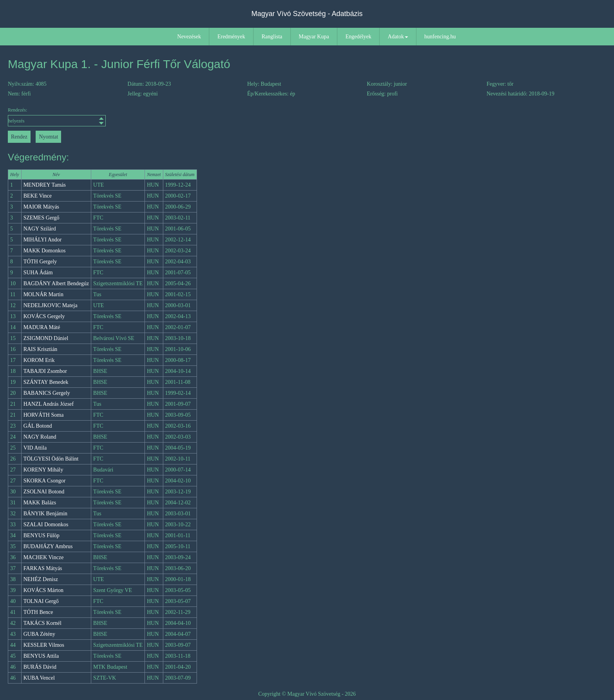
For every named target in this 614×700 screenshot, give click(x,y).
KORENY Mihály (43, 470)
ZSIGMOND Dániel (46, 338)
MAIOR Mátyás (41, 207)
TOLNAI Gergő (41, 601)
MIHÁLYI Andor (43, 240)
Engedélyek (358, 37)
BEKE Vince (38, 196)
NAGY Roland (40, 437)
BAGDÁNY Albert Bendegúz (56, 283)
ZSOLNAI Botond (44, 492)
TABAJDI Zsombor (45, 371)
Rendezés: (57, 117)
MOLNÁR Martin (43, 294)
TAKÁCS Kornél (42, 623)
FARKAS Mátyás (43, 568)
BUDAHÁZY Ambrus (48, 546)
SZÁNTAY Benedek (46, 382)
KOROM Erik (39, 360)
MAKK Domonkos (45, 251)
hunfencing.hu (440, 37)
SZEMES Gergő (42, 218)
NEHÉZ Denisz (41, 579)
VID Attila (35, 448)
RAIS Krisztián (41, 349)
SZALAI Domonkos (46, 525)
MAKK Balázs (40, 503)
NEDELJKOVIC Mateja (51, 305)
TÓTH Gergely (40, 262)
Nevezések (189, 37)
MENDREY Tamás (45, 185)
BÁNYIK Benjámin (45, 514)
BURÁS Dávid (40, 667)
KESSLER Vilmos (44, 645)
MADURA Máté (42, 327)
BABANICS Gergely (47, 393)
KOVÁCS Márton (43, 590)
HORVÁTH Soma (44, 415)
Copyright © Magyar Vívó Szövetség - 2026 (307, 694)
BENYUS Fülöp (42, 535)
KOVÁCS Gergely (44, 316)
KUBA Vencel (39, 678)
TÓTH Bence (38, 612)
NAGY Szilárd (40, 229)
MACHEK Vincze (44, 557)
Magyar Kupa (314, 37)
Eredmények (231, 37)
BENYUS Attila (41, 656)
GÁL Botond (38, 426)
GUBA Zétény (39, 634)
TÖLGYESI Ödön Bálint (51, 459)
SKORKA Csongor (45, 481)
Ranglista (272, 37)
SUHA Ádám (38, 273)
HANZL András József (49, 404)
